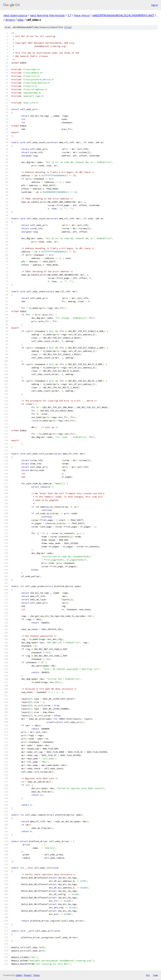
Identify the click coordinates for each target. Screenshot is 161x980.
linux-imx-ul (82, 15)
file (68, 27)
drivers (10, 20)
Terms (36, 975)
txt (148, 975)
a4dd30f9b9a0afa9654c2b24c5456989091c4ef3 (123, 15)
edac (21, 20)
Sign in (155, 5)
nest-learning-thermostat (47, 15)
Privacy (28, 975)
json (155, 975)
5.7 (69, 15)
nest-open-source (15, 15)
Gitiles (19, 975)
